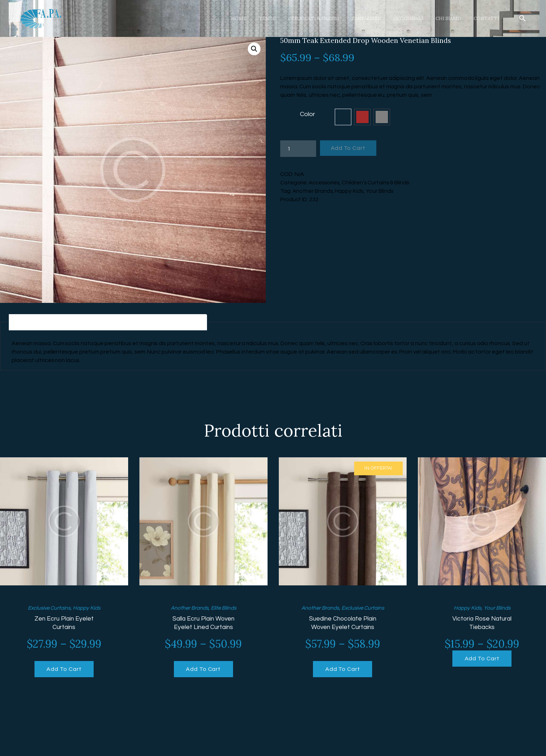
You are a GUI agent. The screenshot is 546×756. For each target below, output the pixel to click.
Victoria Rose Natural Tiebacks (482, 624)
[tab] (37, 323)
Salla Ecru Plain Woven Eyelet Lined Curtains (203, 624)
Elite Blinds (225, 609)
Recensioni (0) (179, 323)
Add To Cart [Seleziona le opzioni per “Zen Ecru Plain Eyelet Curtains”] (64, 670)
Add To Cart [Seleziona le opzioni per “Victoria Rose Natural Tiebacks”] (482, 660)
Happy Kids (350, 191)
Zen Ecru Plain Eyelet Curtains (64, 624)
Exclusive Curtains (48, 609)
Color (307, 114)
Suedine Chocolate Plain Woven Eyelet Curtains (343, 624)
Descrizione (37, 323)
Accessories (325, 183)
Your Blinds (381, 191)
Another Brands (313, 191)
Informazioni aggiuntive (107, 323)
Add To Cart (350, 148)
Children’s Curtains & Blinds (378, 183)
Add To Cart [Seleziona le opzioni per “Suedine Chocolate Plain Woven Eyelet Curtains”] (343, 670)
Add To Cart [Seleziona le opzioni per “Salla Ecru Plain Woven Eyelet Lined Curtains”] (203, 670)
